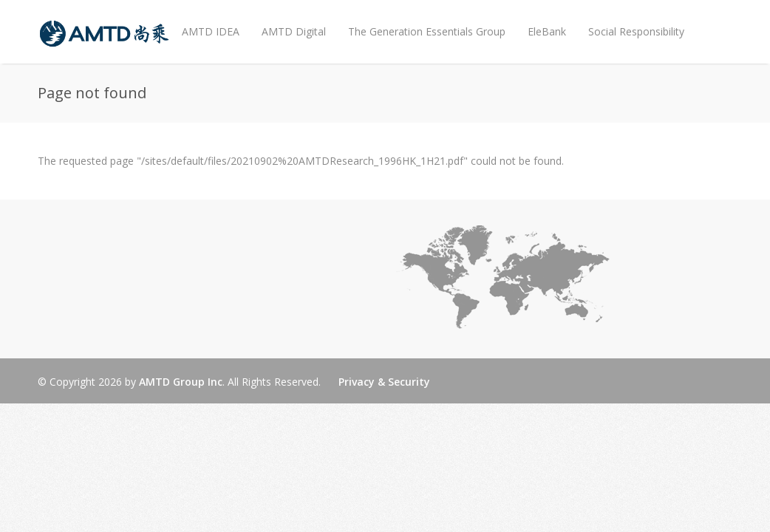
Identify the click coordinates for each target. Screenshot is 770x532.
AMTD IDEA (211, 31)
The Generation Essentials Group (427, 31)
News (192, 83)
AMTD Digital (294, 31)
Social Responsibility (636, 31)
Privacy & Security (384, 382)
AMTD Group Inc (181, 382)
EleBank (547, 31)
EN (238, 95)
